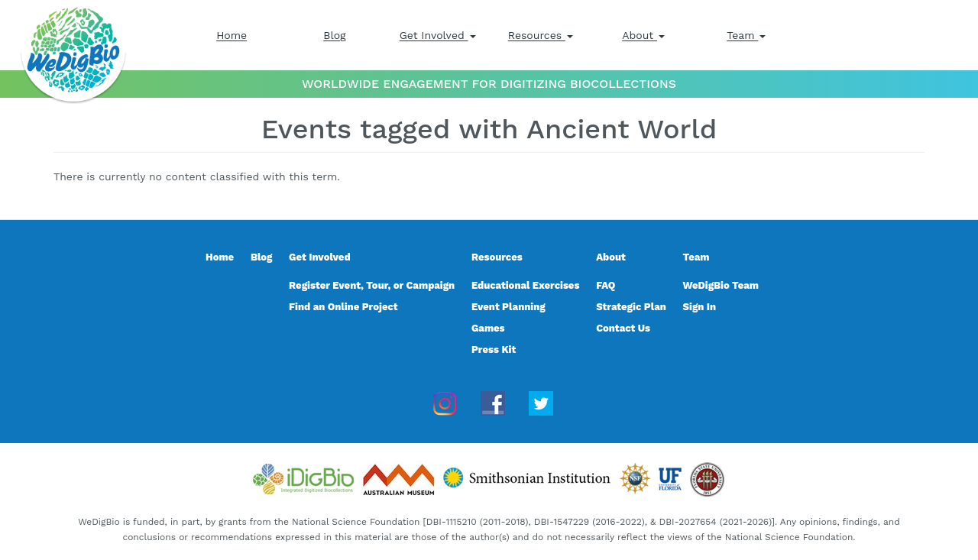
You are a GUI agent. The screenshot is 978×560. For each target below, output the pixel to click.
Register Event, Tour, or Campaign (372, 285)
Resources (541, 35)
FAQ (606, 285)
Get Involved (438, 35)
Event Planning (508, 307)
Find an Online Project (343, 307)
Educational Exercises (525, 285)
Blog (334, 35)
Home (232, 35)
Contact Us (623, 328)
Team (746, 35)
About (643, 35)
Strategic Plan (631, 307)
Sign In (700, 307)
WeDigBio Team (721, 285)
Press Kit (494, 350)
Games (488, 328)
